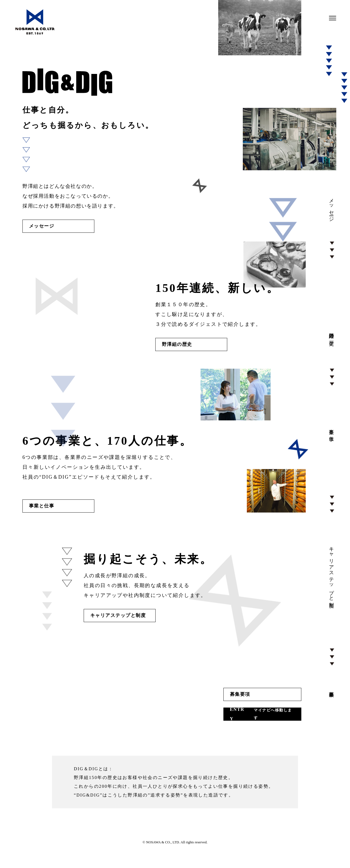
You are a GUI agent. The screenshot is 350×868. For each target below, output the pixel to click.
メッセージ (45, 227)
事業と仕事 (45, 511)
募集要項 (212, 704)
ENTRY (237, 726)
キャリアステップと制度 (125, 623)
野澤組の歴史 (181, 348)
